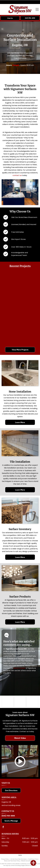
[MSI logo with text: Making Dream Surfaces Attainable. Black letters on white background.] (8, 702)
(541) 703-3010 (8, 816)
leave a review (19, 668)
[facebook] (3, 827)
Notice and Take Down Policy (12, 861)
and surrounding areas (11, 805)
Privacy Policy (5, 859)
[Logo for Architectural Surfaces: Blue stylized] (20, 702)
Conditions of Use (33, 859)
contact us (17, 175)
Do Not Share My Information (19, 859)
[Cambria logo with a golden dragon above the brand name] (32, 702)
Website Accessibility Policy (28, 861)
